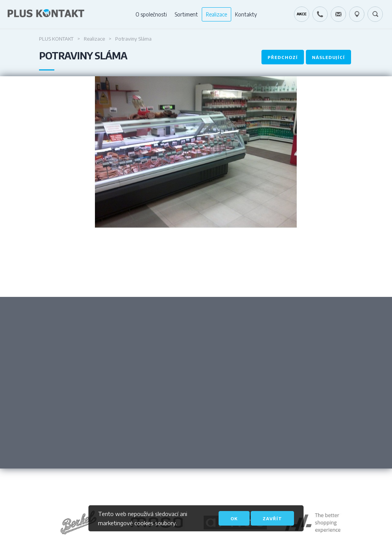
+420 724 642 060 (320, 14)
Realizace (216, 14)
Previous (98, 272)
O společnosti (151, 14)
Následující (328, 57)
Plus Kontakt (56, 39)
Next (294, 272)
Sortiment (186, 14)
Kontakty (246, 14)
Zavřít (272, 519)
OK (234, 519)
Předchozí (283, 57)
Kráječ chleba (302, 14)
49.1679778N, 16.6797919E (357, 14)
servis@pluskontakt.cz (338, 14)
